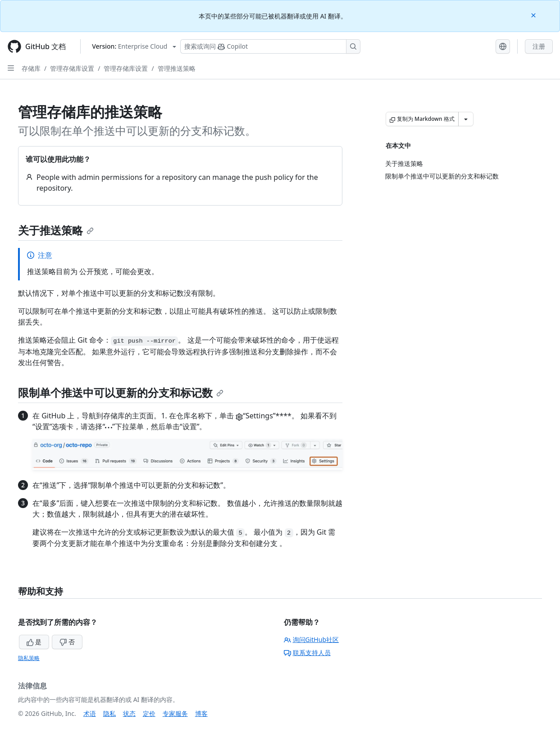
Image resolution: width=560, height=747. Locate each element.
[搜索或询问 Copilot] (270, 46)
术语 (90, 713)
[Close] (534, 15)
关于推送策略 (56, 230)
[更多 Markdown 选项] (466, 119)
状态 (129, 713)
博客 (201, 713)
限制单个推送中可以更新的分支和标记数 (121, 392)
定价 (149, 713)
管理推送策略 (177, 68)
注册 (539, 46)
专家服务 (175, 713)
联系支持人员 (307, 653)
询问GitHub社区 (312, 639)
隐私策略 (29, 658)
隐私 (109, 713)
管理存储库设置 (72, 68)
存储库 (31, 68)
